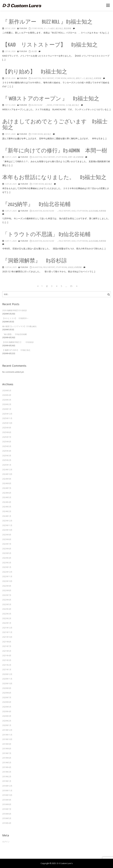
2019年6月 (7, 758)
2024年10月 (7, 474)
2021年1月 (7, 670)
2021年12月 (7, 628)
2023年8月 (7, 539)
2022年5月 (7, 604)
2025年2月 (7, 460)
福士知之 (59, 28)
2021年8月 (7, 642)
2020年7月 (7, 697)
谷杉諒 (71, 267)
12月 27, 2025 (11, 211)
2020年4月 (7, 711)
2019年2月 (7, 777)
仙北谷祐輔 (93, 211)
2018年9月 (7, 800)
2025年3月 (7, 456)
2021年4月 (7, 656)
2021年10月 (7, 637)
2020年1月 (7, 725)
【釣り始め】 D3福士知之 (35, 72)
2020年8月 (7, 693)
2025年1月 (7, 465)
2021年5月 (7, 651)
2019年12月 (7, 730)
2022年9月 (7, 586)
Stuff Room (61, 157)
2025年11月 (7, 418)
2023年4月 (7, 558)
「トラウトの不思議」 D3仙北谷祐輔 (46, 235)
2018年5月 (7, 818)
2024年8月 (7, 483)
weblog (71, 78)
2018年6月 (7, 814)
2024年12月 (7, 470)
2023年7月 (7, 544)
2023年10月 (7, 530)
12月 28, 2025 (11, 184)
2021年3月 (7, 660)
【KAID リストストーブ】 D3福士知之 (50, 45)
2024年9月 (7, 479)
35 (72, 286)
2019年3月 (7, 772)
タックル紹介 (49, 28)
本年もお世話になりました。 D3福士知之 (54, 178)
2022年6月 (7, 600)
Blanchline (39, 105)
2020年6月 (7, 702)
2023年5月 (7, 553)
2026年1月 (7, 409)
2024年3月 (7, 507)
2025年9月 (7, 428)
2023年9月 (7, 535)
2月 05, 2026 (10, 78)
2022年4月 (7, 609)
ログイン (6, 842)
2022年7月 (7, 595)
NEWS (49, 105)
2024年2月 (7, 511)
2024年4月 (7, 502)
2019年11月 (7, 735)
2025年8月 (7, 432)
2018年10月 (7, 795)
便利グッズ (80, 78)
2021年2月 (7, 665)
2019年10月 (7, 739)
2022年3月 (7, 614)
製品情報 (67, 28)
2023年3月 (7, 563)
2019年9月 (7, 744)
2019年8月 (7, 749)
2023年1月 (7, 567)
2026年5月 (7, 391)
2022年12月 (7, 572)
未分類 (34, 51)
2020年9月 (7, 688)
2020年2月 (7, 721)
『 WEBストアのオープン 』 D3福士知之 (51, 99)
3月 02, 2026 (10, 28)
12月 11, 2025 (11, 241)
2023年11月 (7, 525)
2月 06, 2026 (10, 51)
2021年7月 (7, 646)
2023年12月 (7, 521)
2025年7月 (7, 437)
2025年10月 (7, 423)
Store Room (37, 28)
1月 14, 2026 (10, 105)
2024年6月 (7, 493)
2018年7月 (7, 809)
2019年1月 (7, 781)
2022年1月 (7, 623)
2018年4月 (7, 823)
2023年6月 (7, 549)
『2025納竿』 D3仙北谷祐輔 (36, 205)
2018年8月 (7, 804)
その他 (68, 105)
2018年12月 (7, 786)
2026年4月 (7, 395)
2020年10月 (7, 683)
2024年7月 (7, 488)
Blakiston (36, 78)
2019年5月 (7, 763)
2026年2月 (7, 404)
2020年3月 (7, 716)
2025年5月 (7, 446)
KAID (73, 211)
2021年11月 (7, 632)
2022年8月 (7, 590)
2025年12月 (7, 414)
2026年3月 (7, 400)
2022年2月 (7, 618)
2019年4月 (7, 767)
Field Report (48, 78)
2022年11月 (7, 576)
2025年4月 (7, 451)
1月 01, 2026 (10, 134)
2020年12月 (7, 674)
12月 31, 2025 (11, 157)
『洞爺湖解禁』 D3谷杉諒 (35, 261)
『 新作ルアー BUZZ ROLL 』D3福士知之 (47, 22)
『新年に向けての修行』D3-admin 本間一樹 (55, 151)
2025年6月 (7, 442)
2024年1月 (7, 516)
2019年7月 (7, 753)
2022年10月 (7, 581)
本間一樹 (71, 157)
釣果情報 (97, 78)
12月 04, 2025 (11, 267)
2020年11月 (7, 679)
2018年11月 (7, 791)
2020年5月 (7, 707)
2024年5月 (7, 497)
